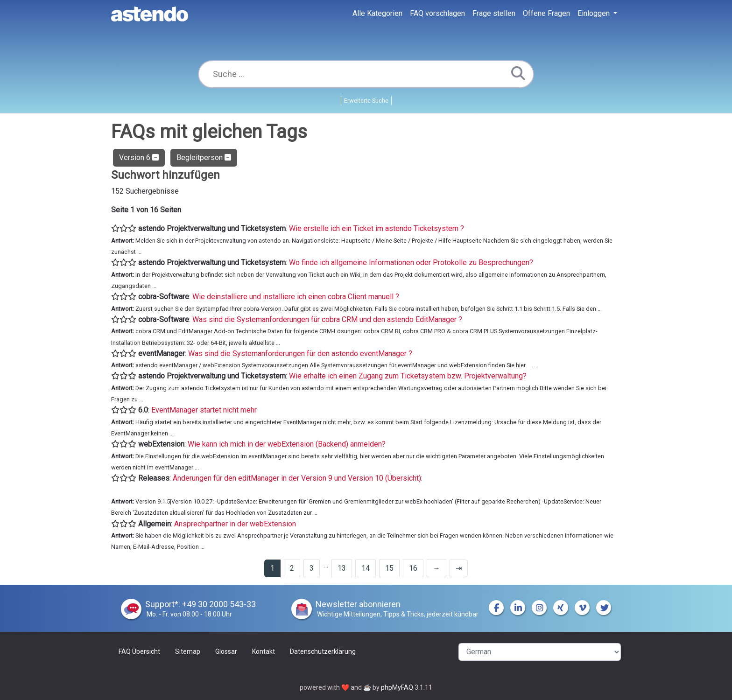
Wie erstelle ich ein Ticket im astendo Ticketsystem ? (377, 228)
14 (366, 568)
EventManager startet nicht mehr (204, 410)
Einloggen (595, 13)
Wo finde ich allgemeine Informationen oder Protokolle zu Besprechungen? (411, 262)
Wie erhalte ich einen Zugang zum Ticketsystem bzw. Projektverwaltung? (408, 376)
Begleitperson (204, 157)
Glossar (226, 651)
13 (342, 568)
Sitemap (188, 651)
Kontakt (264, 651)
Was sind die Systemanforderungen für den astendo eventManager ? (300, 353)
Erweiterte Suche (366, 101)
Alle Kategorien (377, 13)
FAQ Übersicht (139, 651)
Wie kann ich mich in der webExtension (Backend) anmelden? (287, 444)
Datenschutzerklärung (323, 651)
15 (389, 568)
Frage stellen (494, 13)
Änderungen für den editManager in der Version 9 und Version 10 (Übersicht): (298, 478)
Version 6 (139, 157)
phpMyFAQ (397, 687)
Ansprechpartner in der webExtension (235, 524)
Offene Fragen (546, 13)
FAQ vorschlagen (437, 13)
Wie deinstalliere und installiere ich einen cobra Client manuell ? (296, 297)
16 (413, 568)
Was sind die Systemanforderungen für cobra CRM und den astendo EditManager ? (327, 319)
